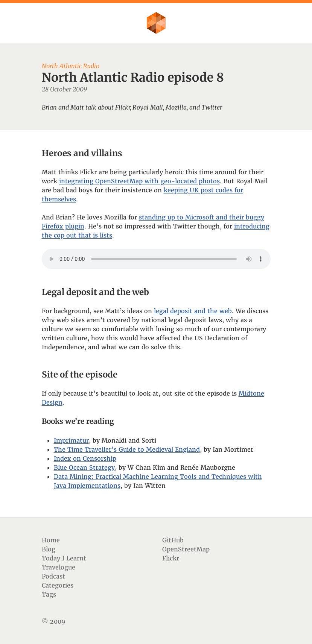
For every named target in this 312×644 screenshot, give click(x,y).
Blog (49, 549)
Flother (156, 23)
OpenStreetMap (186, 549)
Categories (58, 585)
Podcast (53, 576)
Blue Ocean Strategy (84, 467)
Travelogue (59, 567)
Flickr (171, 558)
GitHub (173, 540)
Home (51, 540)
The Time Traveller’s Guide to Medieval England (127, 449)
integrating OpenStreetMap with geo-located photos (139, 181)
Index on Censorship (85, 458)
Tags (49, 594)
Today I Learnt (64, 558)
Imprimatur (71, 440)
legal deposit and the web (193, 311)
